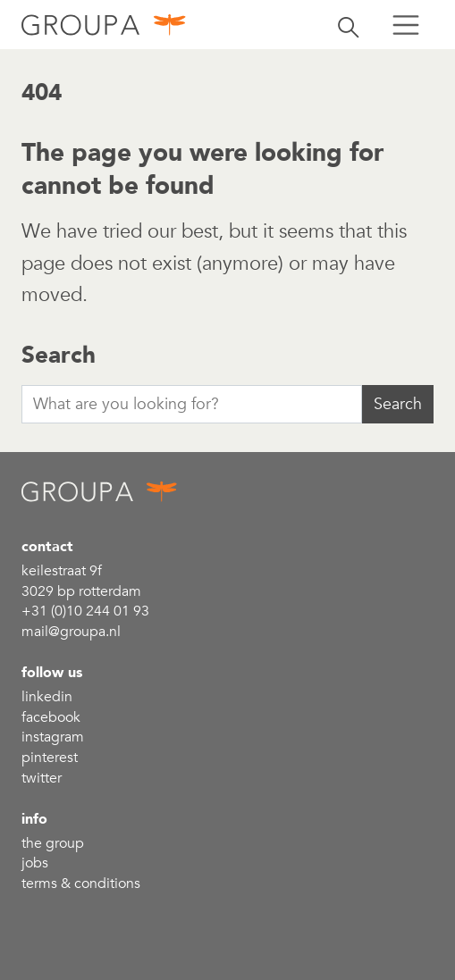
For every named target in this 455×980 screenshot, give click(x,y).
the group (53, 843)
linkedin (47, 697)
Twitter (42, 778)
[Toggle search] (349, 25)
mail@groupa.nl (71, 632)
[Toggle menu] (406, 25)
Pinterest (50, 758)
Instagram (53, 737)
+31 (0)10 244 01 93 (85, 611)
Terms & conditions (81, 884)
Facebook (51, 717)
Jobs (35, 863)
